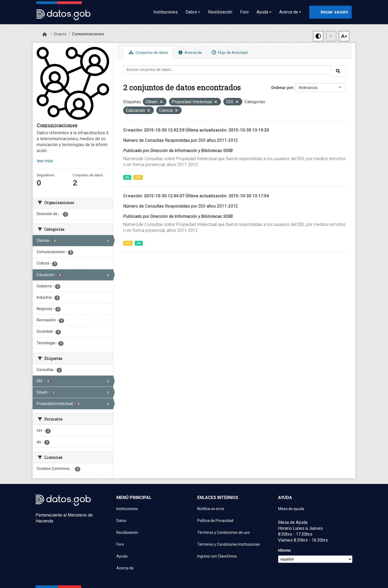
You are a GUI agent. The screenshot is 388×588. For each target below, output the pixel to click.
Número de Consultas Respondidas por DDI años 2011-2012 (181, 140)
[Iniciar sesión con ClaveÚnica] (330, 12)
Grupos (60, 34)
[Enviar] (338, 71)
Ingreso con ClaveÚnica (217, 556)
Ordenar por (282, 88)
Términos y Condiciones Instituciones (229, 544)
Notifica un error (211, 509)
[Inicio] (45, 35)
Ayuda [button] (262, 12)
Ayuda (122, 556)
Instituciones (166, 12)
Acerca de (189, 52)
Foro (244, 12)
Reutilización (220, 12)
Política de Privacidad (215, 521)
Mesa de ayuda (291, 509)
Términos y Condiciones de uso (224, 532)
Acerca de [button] (289, 12)
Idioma (284, 550)
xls (127, 177)
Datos (121, 521)
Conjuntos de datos (148, 52)
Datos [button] (191, 12)
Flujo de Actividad (229, 52)
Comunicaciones (88, 34)
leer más (45, 161)
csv (138, 177)
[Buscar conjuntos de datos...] (227, 70)
